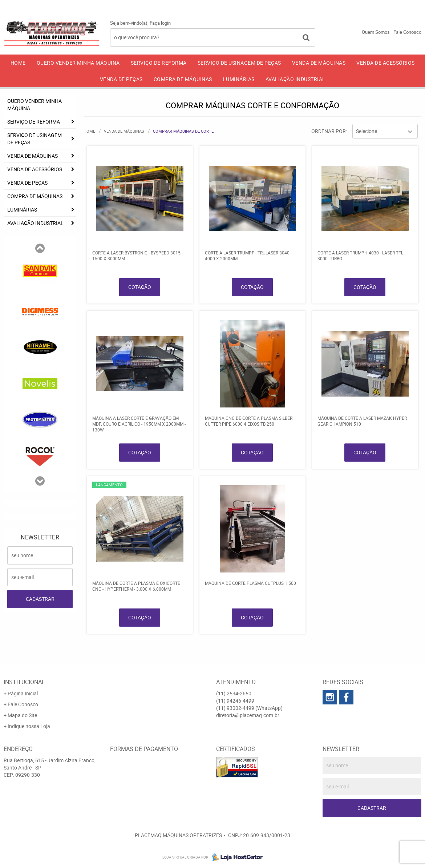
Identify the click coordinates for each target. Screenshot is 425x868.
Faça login (160, 23)
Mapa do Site (22, 715)
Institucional (24, 682)
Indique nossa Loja (29, 726)
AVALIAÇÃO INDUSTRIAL (296, 79)
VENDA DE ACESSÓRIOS (386, 63)
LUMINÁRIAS (239, 79)
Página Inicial (23, 693)
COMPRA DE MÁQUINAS (183, 79)
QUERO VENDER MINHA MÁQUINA (78, 63)
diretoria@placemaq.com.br (248, 715)
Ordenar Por (329, 131)
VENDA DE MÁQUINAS (319, 63)
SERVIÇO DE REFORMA (159, 63)
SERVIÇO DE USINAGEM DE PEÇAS (239, 63)
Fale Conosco (407, 32)
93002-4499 (401, 5)
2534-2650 (289, 5)
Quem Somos (376, 32)
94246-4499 (344, 5)
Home (18, 63)
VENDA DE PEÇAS (121, 79)
